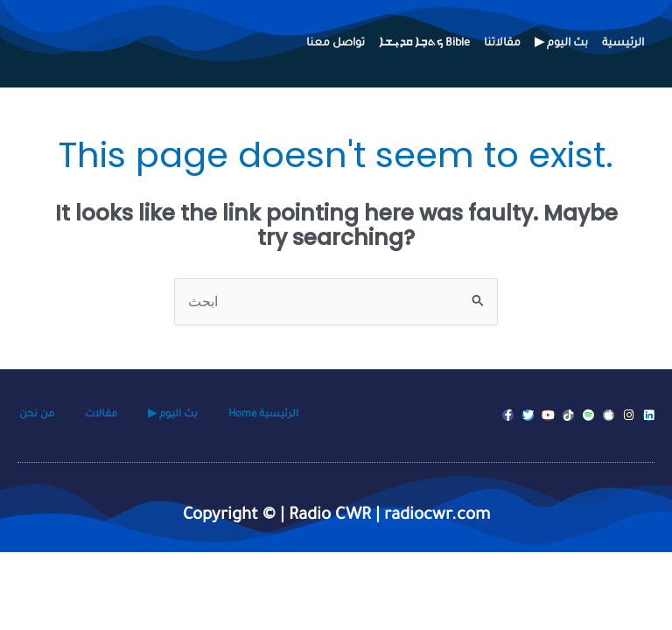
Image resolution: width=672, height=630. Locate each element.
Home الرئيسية (263, 415)
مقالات (101, 415)
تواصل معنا (336, 44)
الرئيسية (623, 44)
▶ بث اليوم (561, 44)
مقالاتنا (502, 44)
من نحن (37, 415)
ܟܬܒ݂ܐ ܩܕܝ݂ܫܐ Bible (424, 44)
